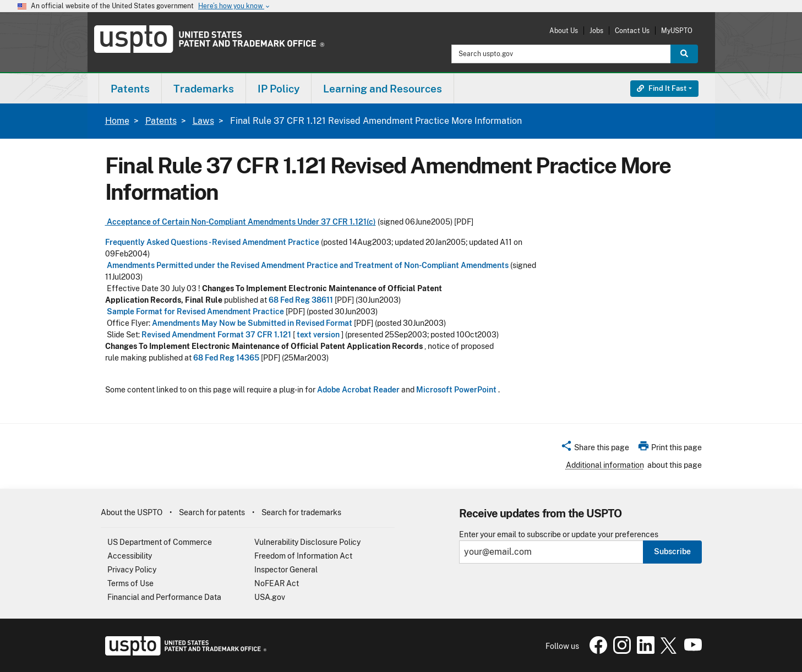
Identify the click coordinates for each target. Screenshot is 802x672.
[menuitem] (130, 88)
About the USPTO (132, 512)
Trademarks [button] (204, 89)
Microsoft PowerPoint (456, 390)
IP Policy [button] (279, 89)
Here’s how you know (234, 6)
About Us (564, 31)
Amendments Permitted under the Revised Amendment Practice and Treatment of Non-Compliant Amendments (307, 265)
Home (117, 121)
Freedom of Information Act (303, 556)
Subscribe (672, 551)
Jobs (596, 31)
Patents (161, 121)
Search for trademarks (301, 512)
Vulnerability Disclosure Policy (307, 542)
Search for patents (212, 512)
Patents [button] (130, 89)
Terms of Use (130, 583)
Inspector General (286, 570)
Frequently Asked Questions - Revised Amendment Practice (212, 242)
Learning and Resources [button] (383, 89)
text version (318, 335)
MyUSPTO (677, 31)
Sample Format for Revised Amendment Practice (195, 312)
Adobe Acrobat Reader (358, 390)
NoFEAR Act (277, 583)
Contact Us (632, 31)
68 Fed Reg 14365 (226, 358)
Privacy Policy (132, 570)
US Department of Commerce (160, 542)
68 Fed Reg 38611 (301, 300)
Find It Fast (662, 88)
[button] (595, 449)
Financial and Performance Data (164, 597)
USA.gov (270, 597)
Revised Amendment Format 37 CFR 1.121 (216, 335)
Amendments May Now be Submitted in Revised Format (252, 323)
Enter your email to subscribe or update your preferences (559, 535)
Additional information (605, 465)
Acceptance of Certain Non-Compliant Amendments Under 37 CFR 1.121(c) (241, 222)
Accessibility (130, 556)
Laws (203, 121)
